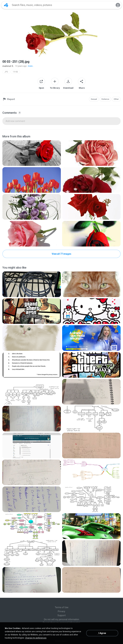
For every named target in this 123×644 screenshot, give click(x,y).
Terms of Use (62, 607)
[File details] (32, 153)
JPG (6, 72)
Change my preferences (36, 638)
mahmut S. (8, 66)
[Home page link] (6, 5)
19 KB (15, 72)
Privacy (61, 611)
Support (62, 615)
